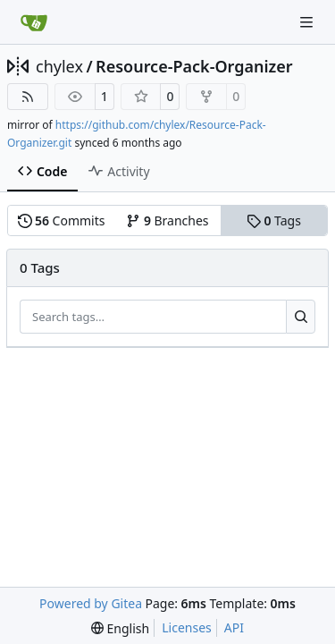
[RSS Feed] (28, 97)
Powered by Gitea (91, 603)
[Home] (34, 22)
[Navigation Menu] (308, 22)
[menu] (120, 628)
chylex (59, 66)
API (234, 627)
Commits (62, 220)
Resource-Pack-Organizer (194, 66)
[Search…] (301, 317)
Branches (167, 220)
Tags (274, 220)
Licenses (187, 627)
